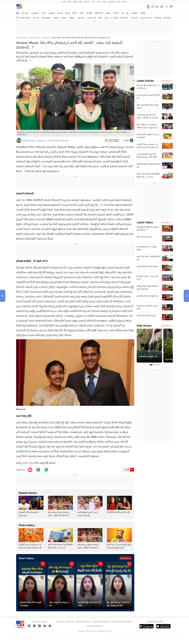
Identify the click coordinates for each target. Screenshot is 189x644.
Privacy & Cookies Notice (121, 622)
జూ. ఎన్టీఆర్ (114, 18)
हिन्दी (70, 1)
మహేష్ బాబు (124, 18)
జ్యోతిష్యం (72, 18)
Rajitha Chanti (29, 141)
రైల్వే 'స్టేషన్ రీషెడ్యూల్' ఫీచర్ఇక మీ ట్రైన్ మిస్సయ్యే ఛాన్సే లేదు (118, 604)
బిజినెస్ (82, 13)
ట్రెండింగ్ (116, 13)
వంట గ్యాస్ (36, 18)
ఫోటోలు (75, 13)
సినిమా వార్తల (28, 463)
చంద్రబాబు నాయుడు (146, 18)
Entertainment (34, 38)
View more (126, 558)
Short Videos (26, 558)
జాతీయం (108, 13)
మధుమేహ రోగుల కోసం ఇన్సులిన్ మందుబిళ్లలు (31, 604)
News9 (64, 1)
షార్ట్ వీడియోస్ (99, 13)
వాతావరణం (81, 18)
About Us (70, 622)
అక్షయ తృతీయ (46, 18)
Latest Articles (145, 81)
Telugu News (21, 38)
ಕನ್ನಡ (75, 1)
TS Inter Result (24, 18)
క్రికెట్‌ (100, 18)
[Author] (19, 141)
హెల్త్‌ (122, 13)
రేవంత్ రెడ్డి (158, 18)
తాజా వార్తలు (25, 13)
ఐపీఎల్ (44, 13)
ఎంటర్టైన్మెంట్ (35, 13)
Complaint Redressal (101, 622)
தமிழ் (104, 1)
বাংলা (93, 1)
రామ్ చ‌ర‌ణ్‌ (134, 18)
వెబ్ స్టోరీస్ (89, 13)
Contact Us (60, 622)
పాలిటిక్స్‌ (143, 13)
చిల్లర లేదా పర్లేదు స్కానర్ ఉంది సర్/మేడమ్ (89, 604)
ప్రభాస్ (106, 18)
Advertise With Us (83, 622)
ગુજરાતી (86, 1)
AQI (157, 7)
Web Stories (144, 326)
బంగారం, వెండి (92, 18)
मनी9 (118, 1)
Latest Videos (145, 222)
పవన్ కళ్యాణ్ (167, 18)
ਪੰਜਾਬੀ (99, 1)
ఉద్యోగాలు (56, 18)
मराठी (80, 1)
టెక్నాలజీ (64, 18)
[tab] (151, 365)
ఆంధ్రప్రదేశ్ (52, 13)
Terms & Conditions (94, 626)
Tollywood (46, 38)
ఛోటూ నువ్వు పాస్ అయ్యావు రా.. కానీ (60, 604)
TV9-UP (124, 1)
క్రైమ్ (128, 13)
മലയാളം (111, 1)
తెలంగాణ (60, 13)
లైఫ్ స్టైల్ (68, 13)
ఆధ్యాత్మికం (135, 13)
